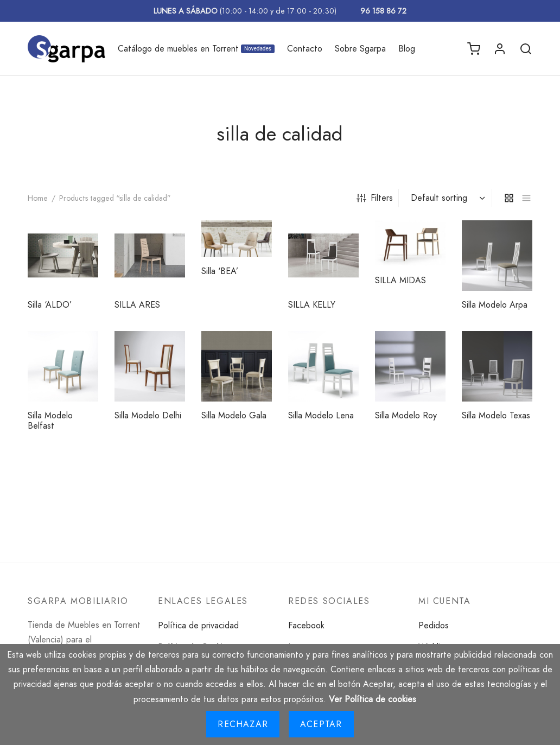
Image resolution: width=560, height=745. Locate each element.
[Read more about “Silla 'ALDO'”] (85, 233)
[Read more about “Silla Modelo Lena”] (346, 344)
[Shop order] (447, 198)
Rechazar (243, 724)
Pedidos (434, 625)
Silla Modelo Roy (406, 415)
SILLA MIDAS (400, 280)
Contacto (305, 49)
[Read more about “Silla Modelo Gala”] (259, 344)
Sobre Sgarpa (360, 49)
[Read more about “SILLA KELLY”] (346, 233)
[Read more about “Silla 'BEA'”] (259, 232)
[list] (526, 198)
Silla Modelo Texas (496, 415)
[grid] (509, 198)
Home (38, 198)
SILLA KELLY (312, 305)
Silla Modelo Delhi (148, 415)
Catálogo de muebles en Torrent (196, 49)
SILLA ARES (137, 305)
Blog (407, 49)
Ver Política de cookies (373, 699)
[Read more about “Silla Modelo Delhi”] (172, 344)
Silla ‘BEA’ (220, 271)
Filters (375, 198)
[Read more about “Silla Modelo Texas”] (519, 344)
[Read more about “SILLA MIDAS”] (432, 232)
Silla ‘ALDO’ (50, 305)
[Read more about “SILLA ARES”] (172, 233)
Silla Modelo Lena (321, 415)
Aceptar (321, 724)
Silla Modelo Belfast (50, 421)
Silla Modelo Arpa (495, 305)
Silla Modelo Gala (234, 415)
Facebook (306, 625)
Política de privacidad (198, 625)
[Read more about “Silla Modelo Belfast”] (85, 344)
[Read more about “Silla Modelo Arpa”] (519, 233)
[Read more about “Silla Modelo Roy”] (432, 344)
